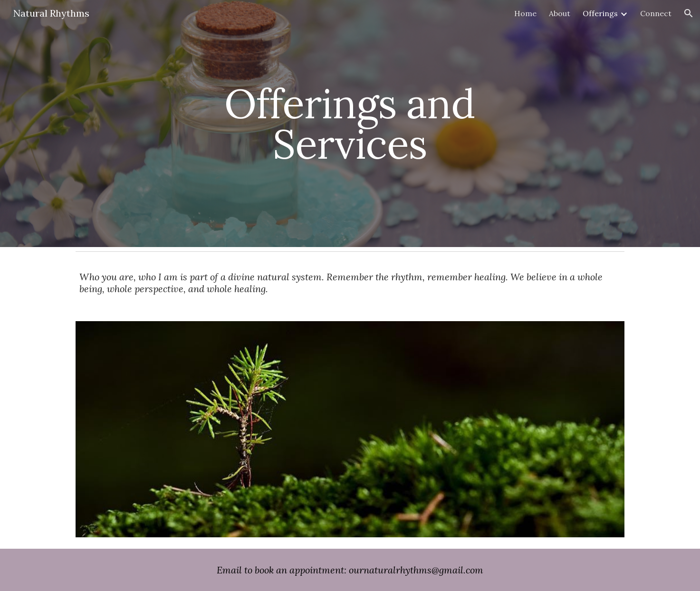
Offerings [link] (600, 13)
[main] (350, 124)
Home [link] (525, 13)
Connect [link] (656, 13)
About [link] (560, 13)
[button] (689, 13)
